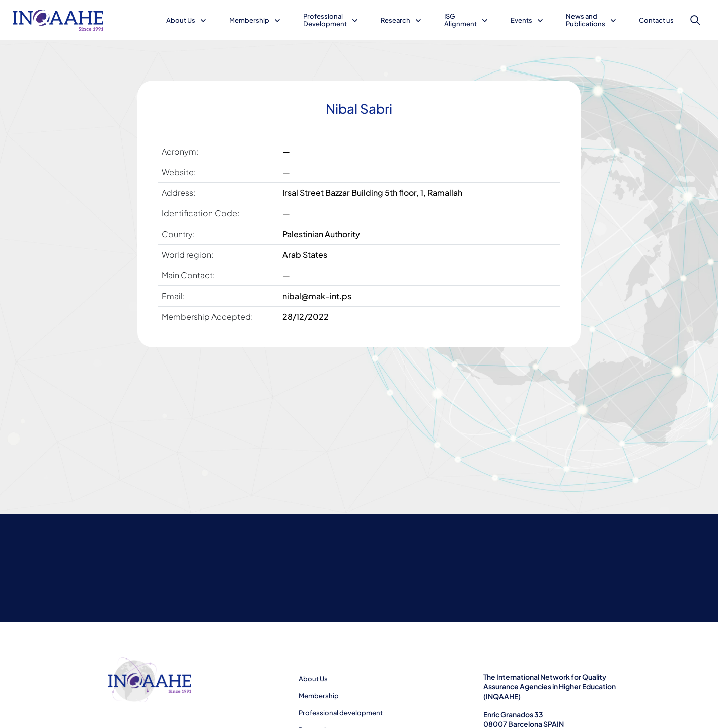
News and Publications (586, 20)
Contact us (656, 20)
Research (396, 20)
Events (521, 20)
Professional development (341, 713)
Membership (249, 20)
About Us (181, 20)
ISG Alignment (460, 20)
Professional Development (325, 20)
